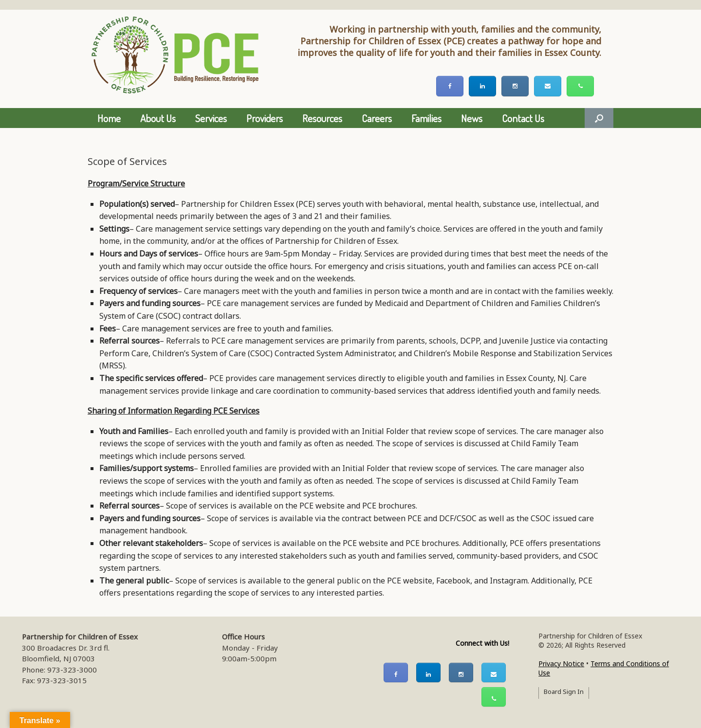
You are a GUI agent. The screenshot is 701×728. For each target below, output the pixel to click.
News (472, 118)
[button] (599, 118)
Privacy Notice (561, 664)
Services (211, 118)
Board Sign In (564, 692)
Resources (322, 118)
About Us (158, 118)
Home (109, 118)
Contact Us (523, 118)
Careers (377, 118)
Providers (265, 118)
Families (426, 118)
